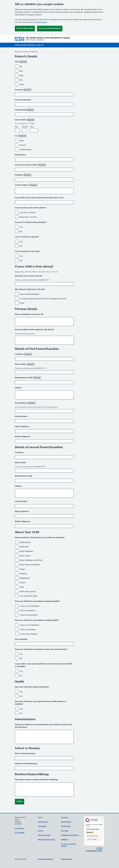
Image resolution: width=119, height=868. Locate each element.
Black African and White (30, 565)
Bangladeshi (25, 578)
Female (23, 145)
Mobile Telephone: (23, 436)
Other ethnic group (28, 591)
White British (25, 542)
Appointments (43, 822)
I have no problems (28, 610)
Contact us (65, 817)
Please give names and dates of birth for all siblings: (36, 780)
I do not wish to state (28, 596)
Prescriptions (42, 826)
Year (32, 127)
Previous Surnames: (23, 100)
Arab (22, 587)
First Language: (21, 639)
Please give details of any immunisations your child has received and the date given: (43, 726)
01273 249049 (20, 833)
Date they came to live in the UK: (29, 276)
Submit (20, 801)
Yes (21, 227)
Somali (22, 583)
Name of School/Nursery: (25, 753)
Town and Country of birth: (30, 165)
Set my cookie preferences (50, 28)
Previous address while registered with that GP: (35, 330)
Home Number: (21, 416)
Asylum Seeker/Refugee (30, 294)
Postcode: (23, 175)
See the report (92, 839)
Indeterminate (26, 150)
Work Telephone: (22, 426)
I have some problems (29, 615)
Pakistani (23, 574)
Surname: (23, 90)
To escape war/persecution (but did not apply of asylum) (43, 299)
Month (25, 127)
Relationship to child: (28, 378)
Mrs (21, 71)
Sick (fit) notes (66, 826)
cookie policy (42, 22)
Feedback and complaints (70, 835)
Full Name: (24, 354)
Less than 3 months (28, 213)
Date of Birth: (25, 364)
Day (17, 127)
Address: (18, 388)
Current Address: (26, 185)
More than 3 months (28, 217)
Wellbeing (65, 839)
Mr (21, 67)
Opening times (66, 822)
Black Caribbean (26, 551)
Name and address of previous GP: (29, 314)
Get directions (20, 828)
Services (41, 831)
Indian (22, 569)
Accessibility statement (46, 859)
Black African (25, 556)
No (21, 232)
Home (40, 817)
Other (22, 84)
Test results (65, 831)
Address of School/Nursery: (26, 764)
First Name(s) (24, 110)
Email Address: (25, 403)
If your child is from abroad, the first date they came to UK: (39, 198)
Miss (21, 76)
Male (22, 141)
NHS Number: (21, 155)
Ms (21, 80)
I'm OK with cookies (25, 28)
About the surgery (44, 835)
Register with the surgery (47, 839)
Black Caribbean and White (31, 560)
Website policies (66, 859)
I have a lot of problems (30, 606)
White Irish (24, 547)
